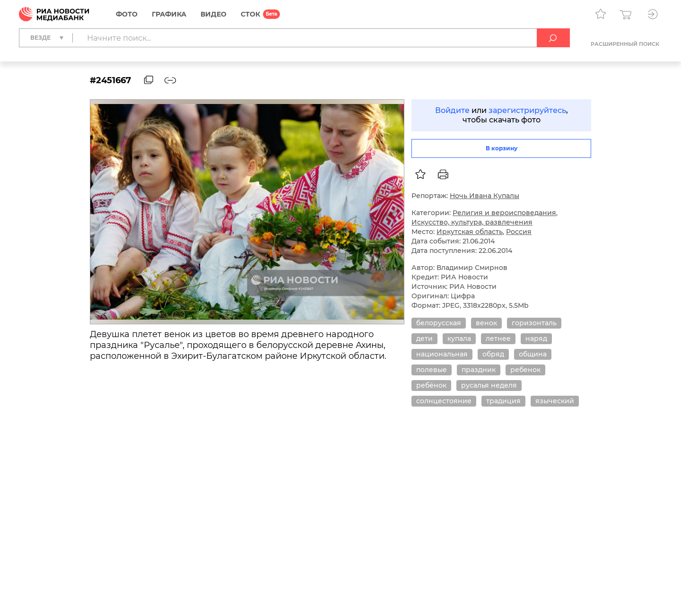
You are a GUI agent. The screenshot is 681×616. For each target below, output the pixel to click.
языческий (555, 401)
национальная (442, 354)
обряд (493, 354)
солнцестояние (444, 401)
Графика (169, 14)
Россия (519, 232)
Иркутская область (470, 232)
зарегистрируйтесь (527, 110)
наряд (536, 338)
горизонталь (534, 323)
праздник (479, 370)
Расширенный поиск (625, 44)
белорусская (439, 323)
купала (459, 338)
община (533, 354)
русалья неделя (489, 385)
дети (424, 338)
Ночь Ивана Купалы (485, 196)
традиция (503, 401)
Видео (214, 14)
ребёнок (431, 385)
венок (486, 323)
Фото (127, 14)
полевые (432, 370)
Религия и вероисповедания (504, 213)
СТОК (250, 14)
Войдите (452, 110)
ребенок (525, 370)
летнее (498, 338)
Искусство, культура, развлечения (472, 222)
